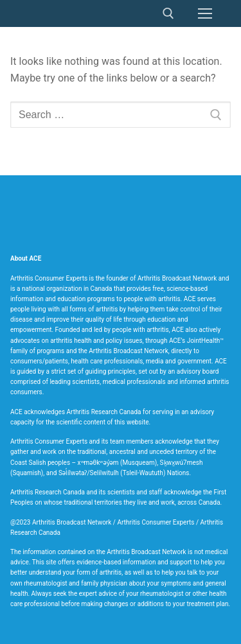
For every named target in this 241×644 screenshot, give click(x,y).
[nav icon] (205, 13)
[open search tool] (168, 13)
